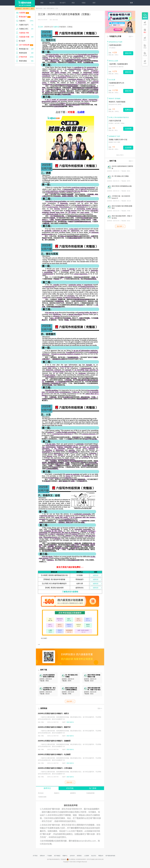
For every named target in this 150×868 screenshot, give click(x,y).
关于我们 (35, 856)
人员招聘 (86, 856)
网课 (42, 3)
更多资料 (70, 701)
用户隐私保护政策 (110, 856)
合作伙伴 (72, 856)
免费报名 (128, 110)
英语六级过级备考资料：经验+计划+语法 (122, 217)
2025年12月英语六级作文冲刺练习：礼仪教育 (54, 754)
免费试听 (96, 575)
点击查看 (128, 129)
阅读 (73, 3)
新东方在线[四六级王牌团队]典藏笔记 (122, 207)
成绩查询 (73, 793)
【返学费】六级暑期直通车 (118, 64)
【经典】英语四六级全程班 (54, 588)
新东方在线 (39, 8)
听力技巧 (63, 3)
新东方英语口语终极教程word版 (122, 186)
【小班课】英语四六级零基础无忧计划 (54, 575)
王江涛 (40, 27)
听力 (145, 39)
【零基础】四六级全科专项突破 (54, 579)
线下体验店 (57, 856)
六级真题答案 (90, 793)
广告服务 (49, 856)
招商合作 (42, 856)
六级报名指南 (42, 797)
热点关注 (94, 856)
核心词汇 (52, 3)
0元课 (145, 54)
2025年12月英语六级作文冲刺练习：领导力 (53, 713)
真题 (145, 62)
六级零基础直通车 (115, 45)
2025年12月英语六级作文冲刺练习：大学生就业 (55, 768)
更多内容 (70, 782)
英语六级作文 (51, 8)
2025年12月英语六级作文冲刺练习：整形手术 (54, 727)
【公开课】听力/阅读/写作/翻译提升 (54, 584)
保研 (94, 3)
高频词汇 (57, 793)
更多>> (100, 708)
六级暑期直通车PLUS (116, 83)
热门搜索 (93, 788)
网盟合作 (101, 856)
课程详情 (128, 53)
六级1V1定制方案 (115, 121)
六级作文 (56, 27)
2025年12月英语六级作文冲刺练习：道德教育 (54, 741)
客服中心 (65, 856)
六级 (44, 8)
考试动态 (41, 793)
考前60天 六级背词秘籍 (117, 102)
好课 (145, 23)
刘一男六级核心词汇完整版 (120, 176)
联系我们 (79, 856)
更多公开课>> (120, 155)
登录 (131, 3)
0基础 (84, 3)
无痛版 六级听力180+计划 (118, 140)
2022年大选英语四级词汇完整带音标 (122, 167)
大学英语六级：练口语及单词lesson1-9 (121, 197)
